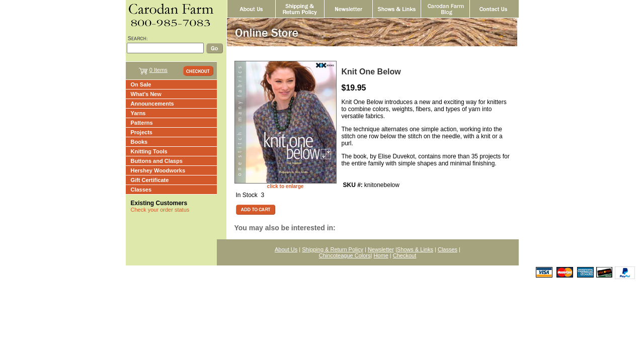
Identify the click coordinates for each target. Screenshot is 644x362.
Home (381, 255)
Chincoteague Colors (345, 255)
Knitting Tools (149, 151)
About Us (286, 249)
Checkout (405, 255)
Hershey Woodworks (158, 170)
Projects (142, 132)
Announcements (152, 104)
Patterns (142, 123)
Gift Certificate (150, 180)
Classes (141, 190)
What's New (146, 94)
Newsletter (381, 249)
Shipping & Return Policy (333, 249)
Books (139, 142)
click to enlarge (286, 186)
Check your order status (160, 210)
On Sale (141, 84)
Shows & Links (415, 249)
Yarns (138, 113)
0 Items (158, 70)
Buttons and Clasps (157, 161)
